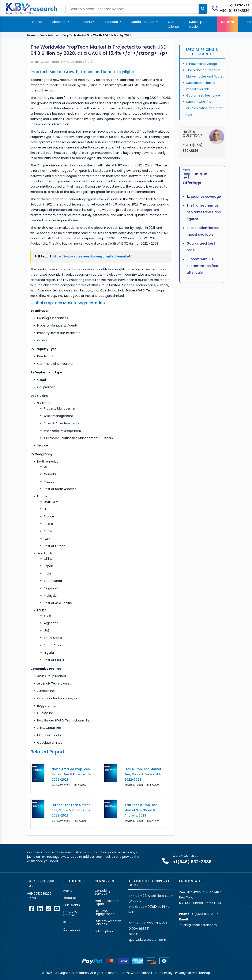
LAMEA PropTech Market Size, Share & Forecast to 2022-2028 (143, 774)
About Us (60, 22)
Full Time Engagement (104, 912)
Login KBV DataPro (70, 914)
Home (37, 22)
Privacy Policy (185, 973)
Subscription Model (199, 24)
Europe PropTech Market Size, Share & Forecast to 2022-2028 (71, 810)
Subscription (104, 931)
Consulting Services (103, 892)
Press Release (49, 35)
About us (70, 898)
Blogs (67, 922)
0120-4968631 (139, 929)
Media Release (143, 22)
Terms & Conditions (136, 973)
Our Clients (173, 24)
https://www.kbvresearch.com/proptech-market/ (92, 256)
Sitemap (204, 973)
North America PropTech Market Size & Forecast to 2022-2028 (71, 774)
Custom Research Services (108, 923)
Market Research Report (107, 902)
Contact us (72, 930)
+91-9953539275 (39, 894)
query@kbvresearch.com (147, 940)
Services (112, 22)
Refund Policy (163, 973)
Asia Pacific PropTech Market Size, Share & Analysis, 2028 (141, 810)
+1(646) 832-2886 (235, 11)
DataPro (228, 22)
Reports (86, 22)
